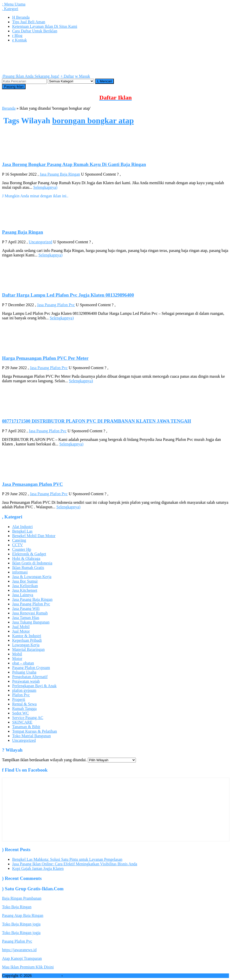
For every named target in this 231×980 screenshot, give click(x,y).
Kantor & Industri (27, 636)
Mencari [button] (104, 81)
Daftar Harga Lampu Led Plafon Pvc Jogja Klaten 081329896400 (68, 295)
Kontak (19, 40)
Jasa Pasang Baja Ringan (60, 174)
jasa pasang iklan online (115, 976)
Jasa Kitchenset (25, 590)
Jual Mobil (21, 627)
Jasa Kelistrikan (25, 586)
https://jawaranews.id (19, 950)
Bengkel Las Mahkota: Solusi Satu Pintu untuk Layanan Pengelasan (67, 859)
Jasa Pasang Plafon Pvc (56, 305)
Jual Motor (21, 631)
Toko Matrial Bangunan (31, 736)
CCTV (18, 545)
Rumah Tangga (24, 709)
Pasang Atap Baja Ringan (23, 915)
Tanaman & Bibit (26, 727)
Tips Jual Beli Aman (29, 22)
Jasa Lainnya (23, 595)
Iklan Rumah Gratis (28, 568)
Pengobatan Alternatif (30, 677)
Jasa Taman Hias (26, 618)
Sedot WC (20, 713)
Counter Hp (22, 549)
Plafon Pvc (21, 695)
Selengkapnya (45, 187)
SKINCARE (22, 722)
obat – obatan (23, 663)
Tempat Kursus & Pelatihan (35, 731)
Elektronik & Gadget (29, 554)
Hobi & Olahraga (26, 558)
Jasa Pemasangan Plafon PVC (33, 484)
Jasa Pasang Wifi (26, 608)
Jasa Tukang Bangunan (31, 622)
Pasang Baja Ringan (23, 232)
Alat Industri (22, 527)
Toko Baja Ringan (17, 907)
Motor (17, 659)
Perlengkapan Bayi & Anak (34, 686)
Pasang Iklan (14, 87)
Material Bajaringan (28, 649)
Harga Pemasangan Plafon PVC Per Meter (45, 358)
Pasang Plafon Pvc (17, 941)
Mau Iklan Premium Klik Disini (28, 967)
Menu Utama (14, 4)
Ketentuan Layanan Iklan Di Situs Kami (45, 26)
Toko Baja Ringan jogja (21, 924)
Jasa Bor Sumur (25, 581)
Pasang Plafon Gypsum (31, 668)
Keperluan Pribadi (27, 640)
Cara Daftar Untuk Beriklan (35, 31)
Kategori (10, 9)
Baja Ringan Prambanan (22, 898)
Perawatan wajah (26, 681)
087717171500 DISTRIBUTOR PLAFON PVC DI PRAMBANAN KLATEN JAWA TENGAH (97, 421)
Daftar (67, 76)
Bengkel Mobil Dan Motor (34, 536)
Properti (19, 699)
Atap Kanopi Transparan (22, 958)
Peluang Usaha (24, 672)
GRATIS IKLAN (47, 976)
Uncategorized (40, 242)
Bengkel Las (22, 531)
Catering (19, 540)
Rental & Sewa (24, 704)
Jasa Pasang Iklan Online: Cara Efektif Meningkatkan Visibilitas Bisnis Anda (75, 864)
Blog (17, 35)
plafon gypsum (24, 690)
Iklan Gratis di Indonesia (32, 563)
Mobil (17, 654)
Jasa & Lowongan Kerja (32, 577)
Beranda (21, 17)
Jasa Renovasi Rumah (30, 613)
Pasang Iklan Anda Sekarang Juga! (31, 76)
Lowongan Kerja (26, 645)
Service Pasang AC (28, 718)
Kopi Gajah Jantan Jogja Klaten (38, 868)
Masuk (83, 76)
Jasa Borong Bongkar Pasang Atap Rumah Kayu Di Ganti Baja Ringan (74, 164)
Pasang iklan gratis (79, 976)
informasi (20, 572)
